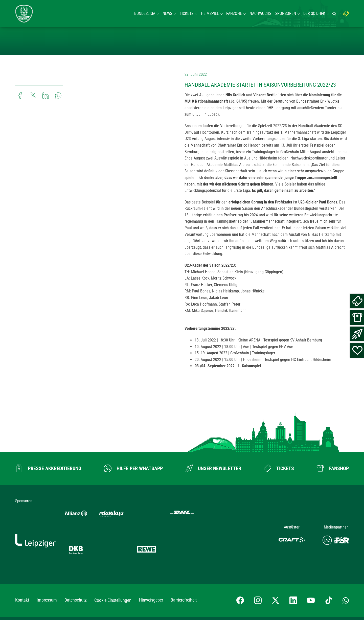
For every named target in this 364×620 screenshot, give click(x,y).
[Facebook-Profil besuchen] (240, 559)
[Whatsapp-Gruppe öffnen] (346, 559)
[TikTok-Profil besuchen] (329, 559)
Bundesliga (145, 14)
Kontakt (22, 559)
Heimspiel (210, 14)
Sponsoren (286, 14)
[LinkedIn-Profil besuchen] (293, 559)
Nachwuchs (260, 14)
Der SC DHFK (314, 14)
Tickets (187, 14)
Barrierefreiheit (184, 559)
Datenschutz (76, 559)
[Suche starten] (335, 14)
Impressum (47, 559)
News (167, 14)
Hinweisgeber (151, 559)
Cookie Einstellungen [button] (113, 559)
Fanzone (234, 14)
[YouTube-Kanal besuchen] (311, 559)
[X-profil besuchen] (276, 559)
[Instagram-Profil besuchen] (258, 559)
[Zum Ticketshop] (279, 468)
